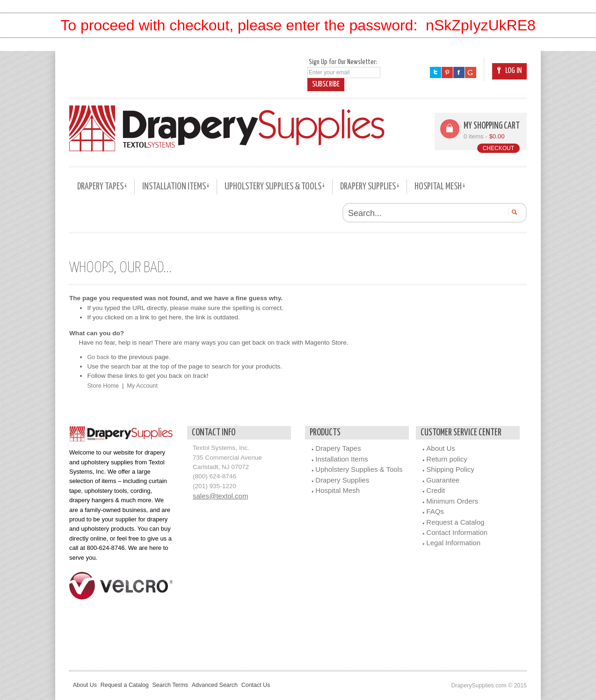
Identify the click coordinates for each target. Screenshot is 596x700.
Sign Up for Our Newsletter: (343, 62)
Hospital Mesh (338, 490)
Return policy (447, 459)
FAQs (435, 511)
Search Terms (183, 685)
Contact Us (280, 685)
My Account (145, 386)
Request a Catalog (455, 522)
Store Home (104, 386)
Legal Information (453, 543)
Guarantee (443, 480)
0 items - (485, 136)
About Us (441, 448)
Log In (509, 71)
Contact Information (457, 532)
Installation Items (342, 459)
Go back (99, 357)
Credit (436, 490)
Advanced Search (233, 685)
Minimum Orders (452, 501)
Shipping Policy (450, 469)
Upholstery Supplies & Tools (359, 469)
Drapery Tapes (338, 448)
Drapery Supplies (342, 480)
